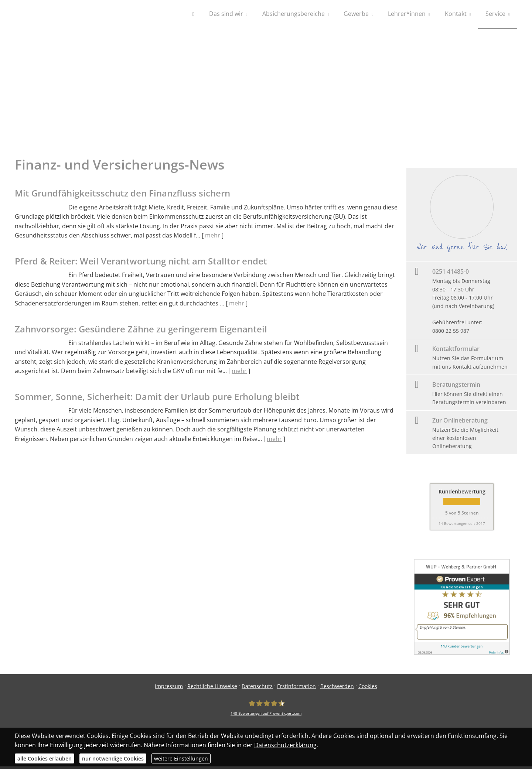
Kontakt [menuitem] (456, 14)
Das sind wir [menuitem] (226, 14)
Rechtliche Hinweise (212, 689)
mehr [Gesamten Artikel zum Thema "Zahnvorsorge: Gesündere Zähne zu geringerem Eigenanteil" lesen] (239, 373)
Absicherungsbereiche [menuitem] (294, 14)
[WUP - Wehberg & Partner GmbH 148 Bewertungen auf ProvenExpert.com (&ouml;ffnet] (266, 710)
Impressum (169, 689)
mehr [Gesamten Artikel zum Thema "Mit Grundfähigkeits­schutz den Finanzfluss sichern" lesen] (213, 238)
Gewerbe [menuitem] (356, 14)
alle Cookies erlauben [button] (45, 758)
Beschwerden (337, 689)
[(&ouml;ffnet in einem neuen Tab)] (462, 655)
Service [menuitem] (495, 14)
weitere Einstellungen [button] (181, 758)
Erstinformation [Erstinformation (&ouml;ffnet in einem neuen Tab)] (296, 689)
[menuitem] (193, 15)
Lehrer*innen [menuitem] (407, 14)
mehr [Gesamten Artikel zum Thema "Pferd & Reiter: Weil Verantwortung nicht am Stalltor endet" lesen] (237, 306)
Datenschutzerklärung (285, 745)
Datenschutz (257, 689)
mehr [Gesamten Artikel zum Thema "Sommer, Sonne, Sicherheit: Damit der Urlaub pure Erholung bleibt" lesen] (274, 441)
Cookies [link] (368, 689)
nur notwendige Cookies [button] (113, 758)
